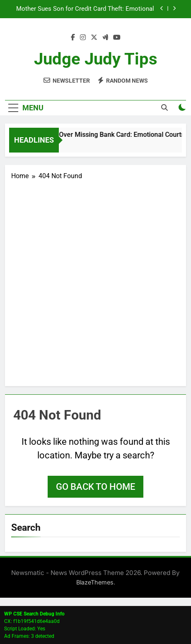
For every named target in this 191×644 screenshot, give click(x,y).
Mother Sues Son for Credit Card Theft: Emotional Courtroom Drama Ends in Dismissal (85, 9)
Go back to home (95, 487)
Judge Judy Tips (96, 59)
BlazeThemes (95, 582)
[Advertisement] (95, 280)
